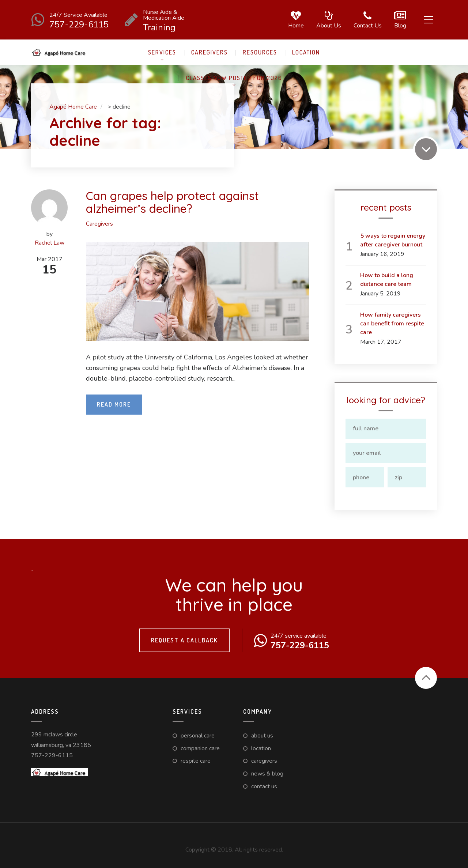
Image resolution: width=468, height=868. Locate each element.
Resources (260, 52)
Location (306, 52)
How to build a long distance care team (387, 280)
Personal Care (198, 734)
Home (295, 20)
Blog (399, 20)
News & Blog (267, 772)
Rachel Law (50, 243)
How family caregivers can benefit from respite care (392, 324)
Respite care (196, 759)
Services (162, 52)
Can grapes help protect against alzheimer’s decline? (173, 202)
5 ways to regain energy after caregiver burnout (393, 240)
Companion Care (200, 747)
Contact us (366, 20)
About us (327, 20)
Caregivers (210, 52)
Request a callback (184, 638)
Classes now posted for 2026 (234, 78)
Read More (114, 404)
